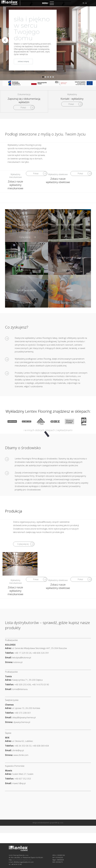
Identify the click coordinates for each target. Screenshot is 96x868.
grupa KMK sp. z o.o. (57, 865)
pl (85, 3)
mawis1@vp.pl (19, 783)
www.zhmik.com (21, 755)
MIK (7, 738)
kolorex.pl (18, 662)
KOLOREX (10, 645)
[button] (5, 40)
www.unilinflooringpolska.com (22, 854)
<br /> (71, 154)
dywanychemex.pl (22, 722)
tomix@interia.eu (20, 689)
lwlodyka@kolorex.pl (22, 657)
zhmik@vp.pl (18, 750)
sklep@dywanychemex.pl (24, 717)
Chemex (9, 705)
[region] (48, 40)
